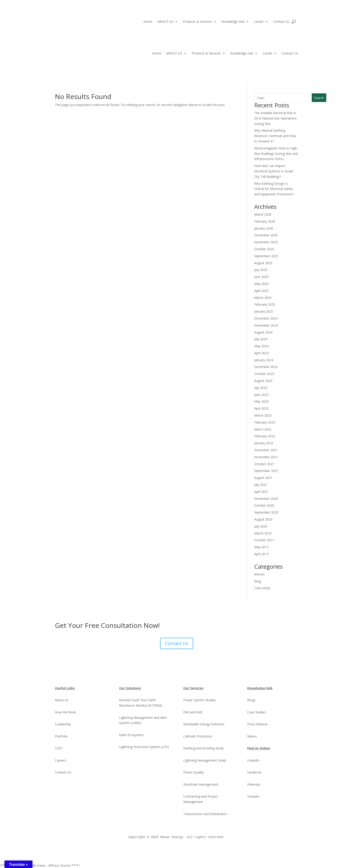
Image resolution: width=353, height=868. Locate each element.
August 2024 (263, 332)
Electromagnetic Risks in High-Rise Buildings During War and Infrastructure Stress (276, 154)
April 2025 (261, 291)
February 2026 (265, 221)
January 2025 (264, 311)
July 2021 (261, 485)
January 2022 (264, 443)
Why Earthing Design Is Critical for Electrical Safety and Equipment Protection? (274, 189)
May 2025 (261, 284)
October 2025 (264, 249)
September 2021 (266, 471)
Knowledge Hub (233, 22)
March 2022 (263, 429)
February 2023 (265, 422)
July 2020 (261, 526)
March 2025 (263, 298)
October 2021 (264, 464)
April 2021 (261, 492)
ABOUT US (165, 22)
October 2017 (264, 540)
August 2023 (263, 381)
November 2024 (266, 325)
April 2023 (261, 408)
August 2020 (263, 519)
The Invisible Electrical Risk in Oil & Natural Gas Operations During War (275, 118)
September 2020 (266, 512)
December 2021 (266, 450)
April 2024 (261, 353)
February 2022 (265, 436)
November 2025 (266, 242)
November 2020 (266, 499)
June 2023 (261, 395)
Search (319, 98)
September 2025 (266, 256)
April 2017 (261, 554)
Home (148, 22)
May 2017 (261, 547)
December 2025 (266, 235)
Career (259, 22)
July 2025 (261, 270)
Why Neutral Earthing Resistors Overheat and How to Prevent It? (275, 136)
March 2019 (263, 533)
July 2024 (261, 339)
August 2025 (263, 263)
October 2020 (264, 505)
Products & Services (197, 22)
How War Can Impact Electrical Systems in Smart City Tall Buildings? (274, 171)
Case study (262, 588)
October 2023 (264, 374)
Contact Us (281, 22)
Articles (259, 574)
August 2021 (263, 478)
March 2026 (263, 214)
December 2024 (266, 318)
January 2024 (264, 360)
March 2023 (263, 415)
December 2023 (266, 367)
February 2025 (265, 304)
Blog (258, 581)
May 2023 (261, 401)
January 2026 (264, 228)
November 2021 (266, 457)
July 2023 (261, 388)
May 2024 (261, 346)
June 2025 (261, 277)
